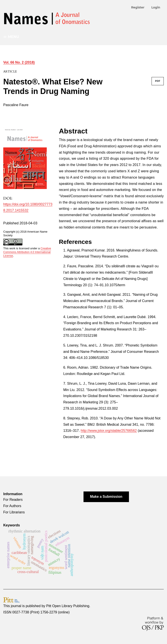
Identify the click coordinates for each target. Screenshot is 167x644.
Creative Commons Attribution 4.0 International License (27, 252)
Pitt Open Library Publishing (68, 606)
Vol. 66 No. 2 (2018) (19, 62)
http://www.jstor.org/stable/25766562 (109, 431)
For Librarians (14, 512)
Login (156, 7)
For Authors (12, 506)
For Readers (13, 500)
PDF (158, 81)
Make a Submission (106, 497)
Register (138, 7)
